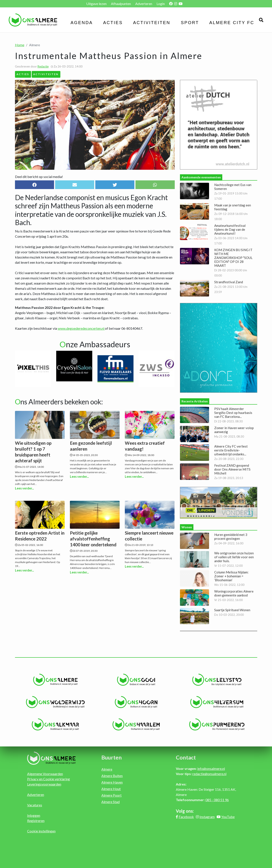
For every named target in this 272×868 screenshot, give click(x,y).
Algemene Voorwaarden (45, 774)
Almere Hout (111, 789)
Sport (190, 23)
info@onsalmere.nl (211, 768)
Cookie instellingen (41, 831)
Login (161, 4)
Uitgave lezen (96, 4)
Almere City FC (232, 23)
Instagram (207, 817)
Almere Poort (111, 795)
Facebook (186, 817)
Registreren (36, 821)
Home (20, 45)
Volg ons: (185, 811)
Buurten (112, 757)
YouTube (228, 817)
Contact (186, 757)
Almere (107, 769)
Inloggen (34, 815)
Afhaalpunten (121, 4)
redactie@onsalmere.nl (209, 774)
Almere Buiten (112, 776)
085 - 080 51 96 (217, 800)
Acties (113, 23)
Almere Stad (110, 802)
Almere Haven (112, 782)
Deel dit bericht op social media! (39, 177)
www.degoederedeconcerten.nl (81, 328)
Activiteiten (152, 23)
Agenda (82, 23)
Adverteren (144, 4)
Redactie (43, 66)
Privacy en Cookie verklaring (49, 779)
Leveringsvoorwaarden (44, 784)
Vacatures (35, 805)
